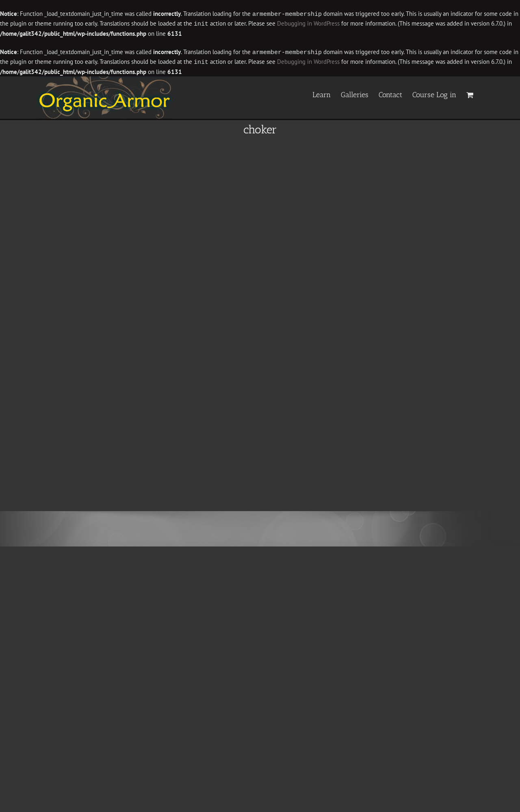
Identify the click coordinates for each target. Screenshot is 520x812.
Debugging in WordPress (308, 23)
